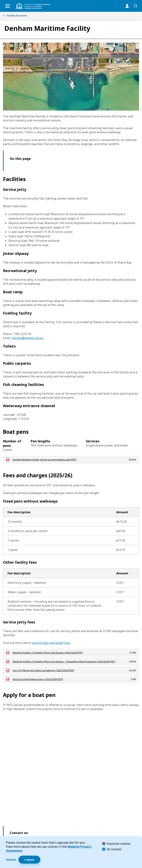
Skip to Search (1, 1)
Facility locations (15, 16)
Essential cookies (119, 844)
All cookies (114, 849)
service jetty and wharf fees (51, 643)
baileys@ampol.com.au (28, 338)
